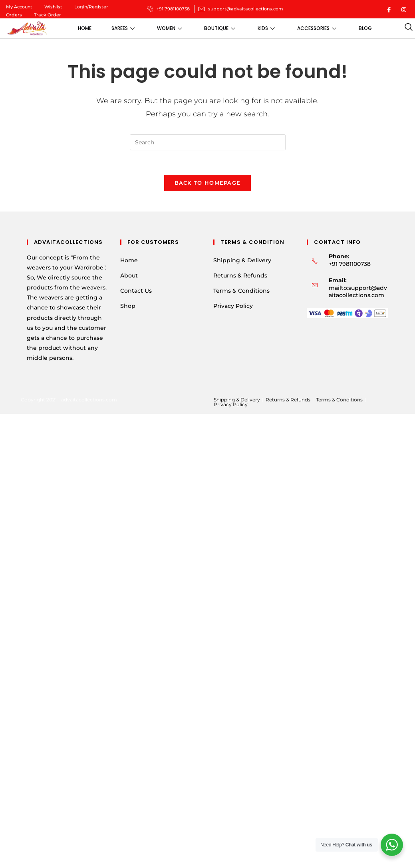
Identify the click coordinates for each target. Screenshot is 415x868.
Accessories (317, 28)
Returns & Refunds (240, 275)
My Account (19, 7)
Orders (14, 15)
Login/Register (91, 7)
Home (84, 28)
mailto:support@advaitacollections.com (358, 292)
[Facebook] (389, 9)
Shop (128, 306)
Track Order (48, 15)
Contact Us (136, 291)
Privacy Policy (233, 306)
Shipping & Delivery (242, 260)
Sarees (123, 28)
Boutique (220, 28)
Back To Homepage (208, 183)
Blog (365, 28)
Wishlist (53, 7)
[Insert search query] (208, 142)
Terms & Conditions (241, 291)
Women (169, 28)
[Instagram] (404, 9)
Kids (266, 28)
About (129, 275)
